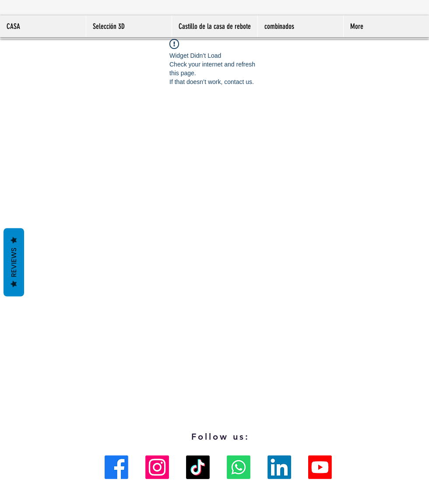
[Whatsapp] (239, 467)
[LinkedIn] (279, 467)
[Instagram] (157, 467)
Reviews (14, 262)
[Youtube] (320, 467)
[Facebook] (116, 467)
